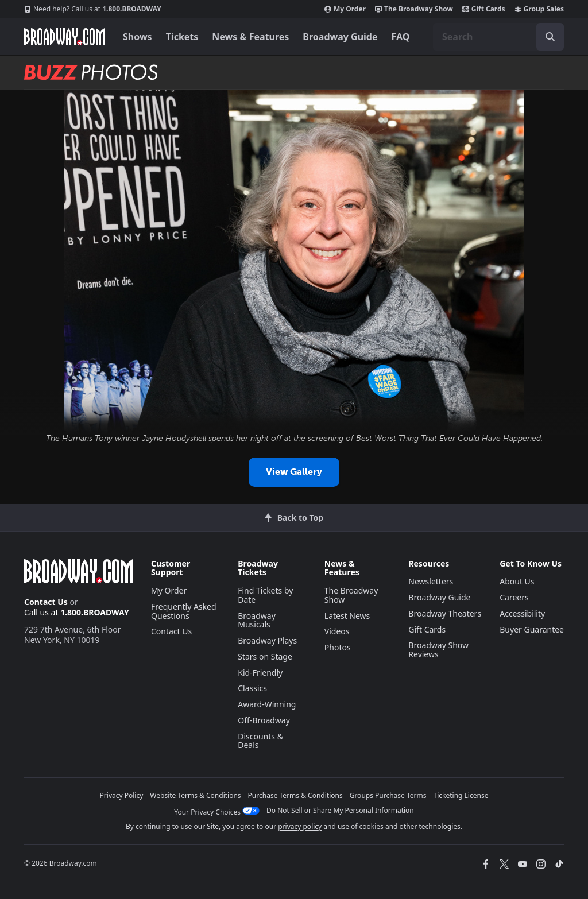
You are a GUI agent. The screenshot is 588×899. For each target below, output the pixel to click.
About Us (517, 581)
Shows (138, 37)
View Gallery (294, 472)
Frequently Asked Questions (184, 611)
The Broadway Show (414, 9)
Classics (252, 688)
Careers (514, 597)
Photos (338, 647)
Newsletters (431, 581)
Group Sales (539, 9)
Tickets (182, 37)
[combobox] (498, 37)
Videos (337, 631)
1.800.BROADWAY (93, 9)
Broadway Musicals (257, 620)
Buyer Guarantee (532, 629)
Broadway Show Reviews (438, 650)
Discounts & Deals (260, 741)
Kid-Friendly (260, 673)
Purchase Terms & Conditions (295, 795)
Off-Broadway (264, 720)
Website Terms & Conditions (195, 795)
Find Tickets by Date (265, 595)
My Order (345, 9)
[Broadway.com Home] (64, 37)
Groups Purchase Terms (388, 795)
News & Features (250, 37)
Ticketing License (461, 795)
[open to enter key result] (550, 37)
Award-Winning (267, 704)
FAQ (401, 37)
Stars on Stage (265, 656)
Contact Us (46, 602)
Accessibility (522, 613)
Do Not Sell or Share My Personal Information (340, 810)
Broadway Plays (267, 640)
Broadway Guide (340, 37)
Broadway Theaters (445, 613)
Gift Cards (484, 9)
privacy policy (300, 826)
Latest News (347, 616)
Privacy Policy (122, 795)
